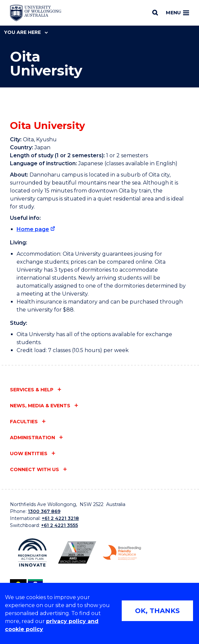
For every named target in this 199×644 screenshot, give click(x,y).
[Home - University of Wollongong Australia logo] (36, 13)
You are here (26, 32)
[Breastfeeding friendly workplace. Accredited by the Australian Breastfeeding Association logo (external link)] (122, 553)
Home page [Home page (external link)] (33, 229)
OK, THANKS (157, 611)
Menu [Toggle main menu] (177, 13)
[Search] (155, 13)
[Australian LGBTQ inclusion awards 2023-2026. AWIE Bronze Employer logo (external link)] (77, 552)
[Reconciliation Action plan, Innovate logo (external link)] (32, 553)
